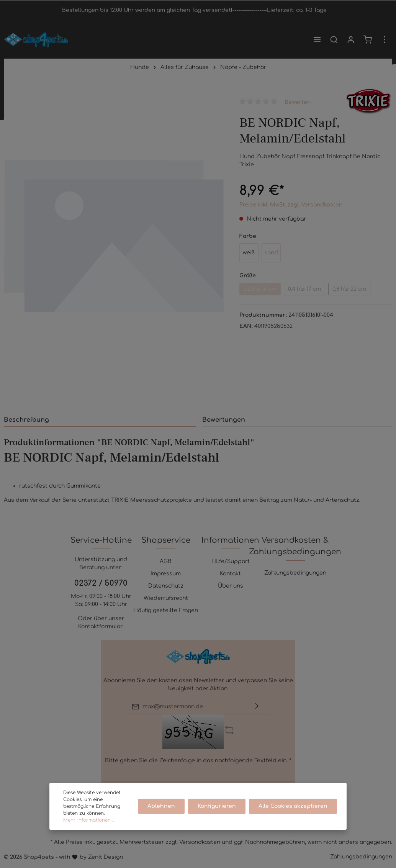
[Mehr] (385, 39)
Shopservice (166, 540)
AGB (166, 561)
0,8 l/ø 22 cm (349, 289)
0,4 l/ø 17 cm (304, 289)
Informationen (230, 540)
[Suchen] (334, 39)
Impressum (166, 574)
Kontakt (230, 574)
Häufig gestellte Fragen (166, 610)
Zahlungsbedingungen (295, 573)
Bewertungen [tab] (224, 420)
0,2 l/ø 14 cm (260, 289)
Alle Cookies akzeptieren (293, 806)
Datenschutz (166, 586)
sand (271, 253)
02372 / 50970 (101, 583)
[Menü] (317, 39)
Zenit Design (106, 857)
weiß (249, 253)
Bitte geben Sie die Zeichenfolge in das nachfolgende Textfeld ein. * (198, 761)
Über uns (231, 586)
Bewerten (298, 102)
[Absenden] (257, 707)
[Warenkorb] (368, 39)
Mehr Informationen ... (89, 820)
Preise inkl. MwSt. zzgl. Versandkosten (291, 205)
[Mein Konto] (351, 39)
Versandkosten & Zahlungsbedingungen (295, 546)
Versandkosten (200, 842)
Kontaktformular (100, 626)
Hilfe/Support (231, 561)
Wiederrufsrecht (166, 598)
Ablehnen (162, 806)
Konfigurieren (218, 806)
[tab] (100, 420)
